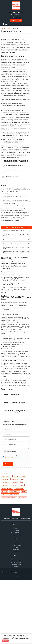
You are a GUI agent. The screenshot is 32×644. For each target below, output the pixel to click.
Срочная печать (23, 498)
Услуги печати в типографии (9, 498)
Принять (5, 641)
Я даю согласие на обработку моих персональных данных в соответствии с (14, 457)
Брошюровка (5, 479)
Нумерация (16, 482)
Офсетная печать (6, 476)
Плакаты (16, 552)
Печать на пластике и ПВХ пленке (10, 495)
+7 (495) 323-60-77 (17, 13)
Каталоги (16, 543)
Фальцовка (5, 492)
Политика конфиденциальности (8, 572)
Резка (22, 479)
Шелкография (15, 479)
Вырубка (24, 476)
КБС (22, 482)
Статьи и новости (16, 535)
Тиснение (21, 485)
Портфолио (16, 530)
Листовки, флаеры (16, 545)
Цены (16, 528)
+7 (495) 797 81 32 (17, 15)
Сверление (14, 485)
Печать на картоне (15, 492)
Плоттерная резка (16, 564)
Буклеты (16, 547)
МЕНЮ (7, 24)
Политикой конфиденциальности (20, 638)
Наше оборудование (16, 533)
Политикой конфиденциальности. (13, 458)
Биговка (24, 492)
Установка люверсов (7, 488)
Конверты (16, 550)
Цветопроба (16, 476)
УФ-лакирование (19, 488)
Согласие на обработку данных (21, 572)
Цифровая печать (16, 562)
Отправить (8, 464)
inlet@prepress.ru (16, 17)
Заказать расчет (16, 20)
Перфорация (5, 485)
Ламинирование (6, 482)
